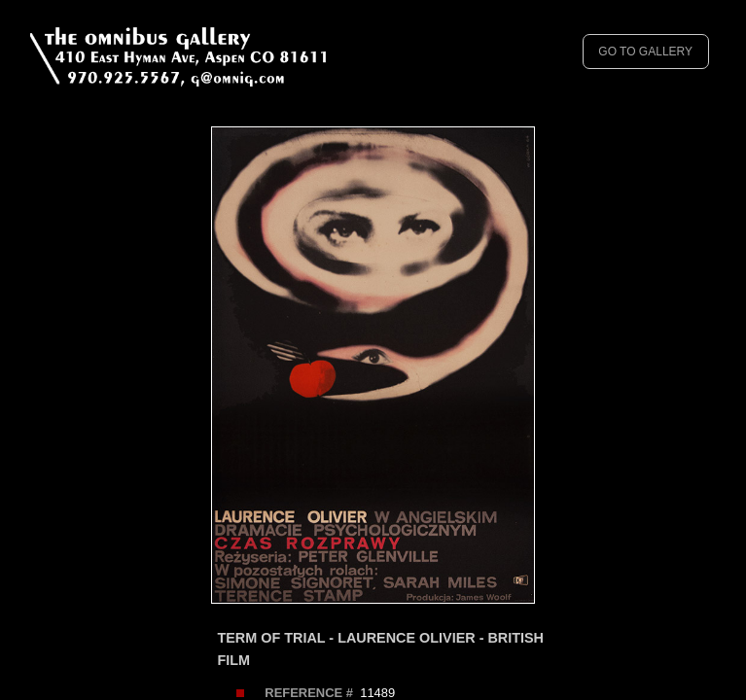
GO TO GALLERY (645, 52)
